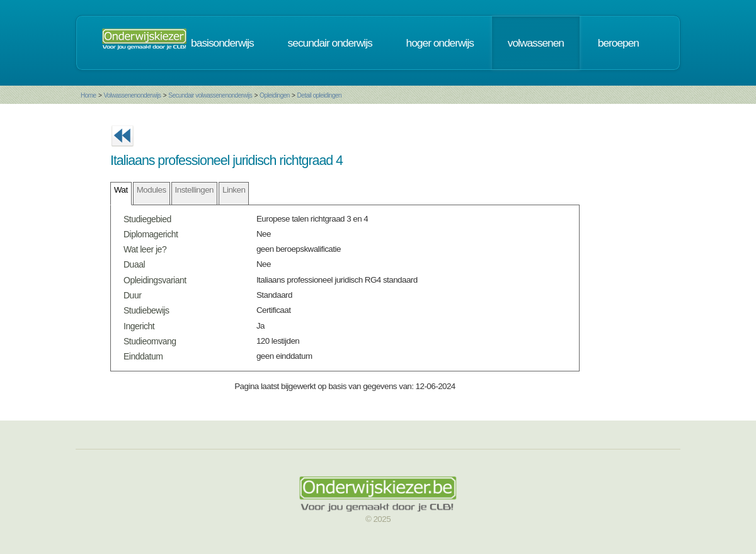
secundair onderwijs (330, 43)
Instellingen (194, 190)
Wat (121, 190)
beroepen (618, 43)
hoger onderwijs (440, 43)
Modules (152, 190)
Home (89, 95)
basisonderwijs (222, 43)
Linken (234, 190)
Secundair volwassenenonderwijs (210, 95)
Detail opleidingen (320, 95)
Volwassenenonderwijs (132, 95)
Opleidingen (275, 95)
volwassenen (536, 43)
